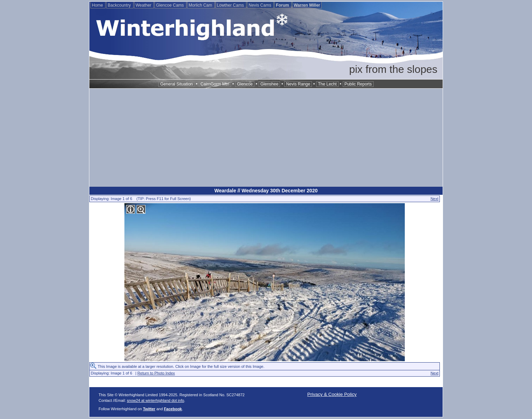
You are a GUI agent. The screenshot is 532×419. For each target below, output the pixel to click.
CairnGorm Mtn (215, 84)
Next (434, 199)
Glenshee (269, 84)
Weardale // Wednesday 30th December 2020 (266, 191)
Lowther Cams (231, 5)
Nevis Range (298, 84)
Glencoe (245, 84)
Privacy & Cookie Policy (332, 394)
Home (98, 5)
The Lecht (327, 84)
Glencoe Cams (170, 5)
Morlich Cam (201, 5)
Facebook (173, 409)
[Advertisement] (266, 138)
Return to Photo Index (156, 373)
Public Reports (358, 84)
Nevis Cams (260, 5)
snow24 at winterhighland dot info (155, 400)
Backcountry (120, 5)
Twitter (149, 409)
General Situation (176, 84)
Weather (144, 5)
